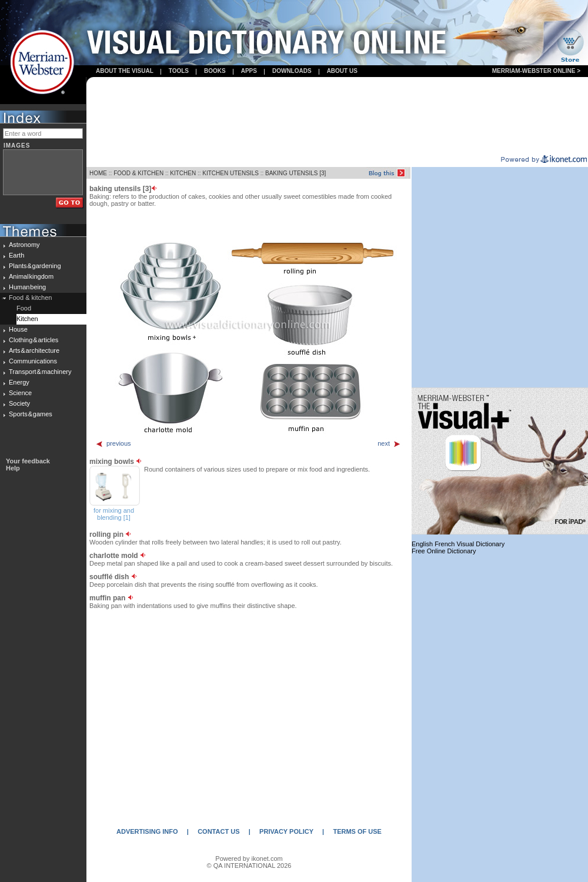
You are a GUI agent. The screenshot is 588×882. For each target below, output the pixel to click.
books (215, 71)
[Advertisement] (337, 117)
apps (249, 71)
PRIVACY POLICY (286, 831)
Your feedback (28, 461)
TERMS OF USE (357, 831)
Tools (179, 71)
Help (13, 468)
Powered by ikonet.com (249, 858)
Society (19, 403)
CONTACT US (218, 831)
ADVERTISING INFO (147, 831)
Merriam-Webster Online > (536, 71)
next (389, 443)
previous (113, 443)
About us (342, 71)
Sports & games (31, 414)
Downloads (292, 71)
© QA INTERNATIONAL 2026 (249, 866)
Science (20, 393)
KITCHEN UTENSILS (230, 173)
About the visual (125, 71)
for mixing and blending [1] (114, 514)
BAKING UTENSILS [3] (295, 173)
